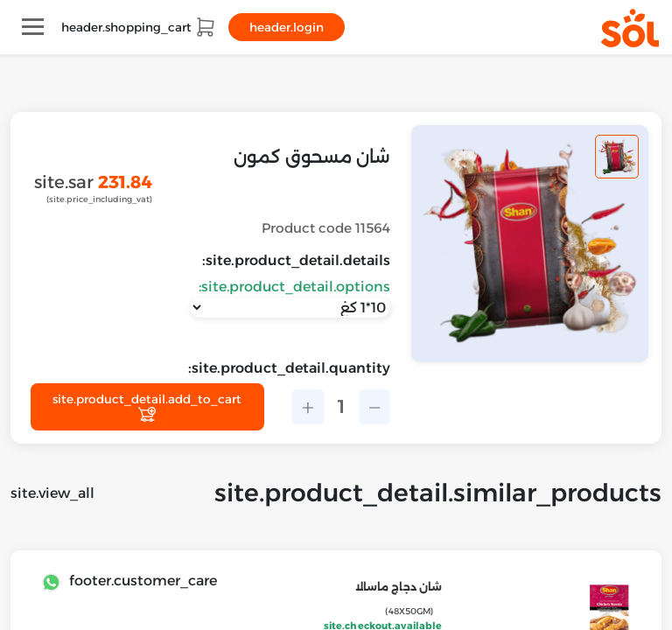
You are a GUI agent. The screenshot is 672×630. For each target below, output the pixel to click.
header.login (287, 27)
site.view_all (52, 493)
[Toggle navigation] (33, 27)
